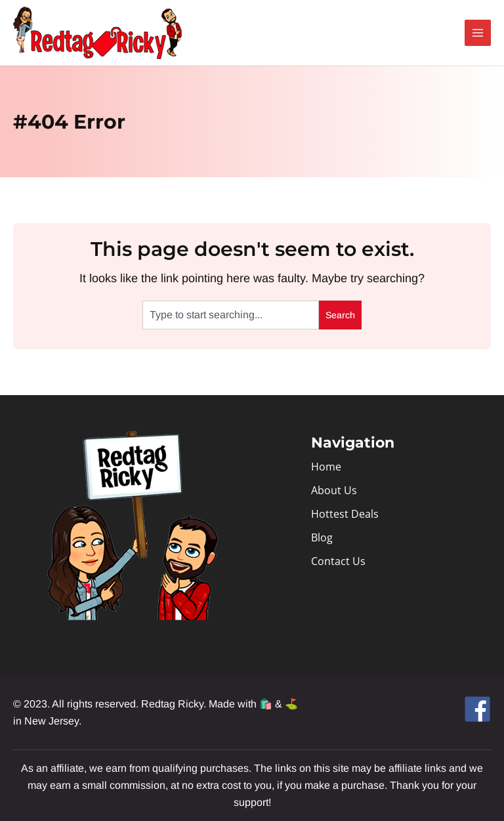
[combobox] (231, 315)
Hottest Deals (345, 514)
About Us (334, 490)
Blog (322, 537)
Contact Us (338, 561)
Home (326, 467)
